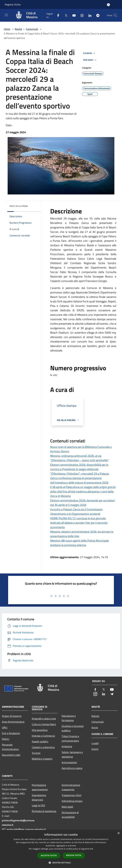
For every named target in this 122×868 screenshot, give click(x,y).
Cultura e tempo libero (44, 724)
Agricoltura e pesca (72, 768)
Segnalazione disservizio (39, 797)
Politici (6, 739)
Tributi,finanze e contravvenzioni (70, 738)
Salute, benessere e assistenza (72, 754)
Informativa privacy (72, 801)
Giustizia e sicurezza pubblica (73, 728)
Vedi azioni (90, 60)
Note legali (67, 807)
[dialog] (61, 849)
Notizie (95, 716)
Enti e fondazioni (11, 733)
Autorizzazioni (69, 762)
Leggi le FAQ (38, 805)
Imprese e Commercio (43, 736)
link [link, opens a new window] (92, 849)
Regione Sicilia (13, 4)
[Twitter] (65, 15)
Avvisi (95, 727)
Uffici (5, 727)
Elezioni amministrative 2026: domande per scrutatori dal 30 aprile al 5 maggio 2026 (83, 503)
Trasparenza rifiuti (71, 795)
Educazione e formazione (69, 718)
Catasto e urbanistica (43, 747)
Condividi (90, 53)
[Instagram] (81, 15)
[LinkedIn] (89, 15)
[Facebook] (57, 15)
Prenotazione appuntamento (40, 787)
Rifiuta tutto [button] (74, 855)
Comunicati (32, 29)
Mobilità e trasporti (42, 759)
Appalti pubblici (40, 741)
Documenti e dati (11, 755)
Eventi (95, 749)
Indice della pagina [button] (19, 206)
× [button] (118, 833)
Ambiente (67, 746)
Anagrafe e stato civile (44, 718)
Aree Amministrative (13, 722)
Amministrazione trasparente (71, 787)
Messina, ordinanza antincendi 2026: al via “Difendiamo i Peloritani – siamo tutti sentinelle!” (80, 458)
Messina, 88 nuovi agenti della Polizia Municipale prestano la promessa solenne (80, 543)
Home (7, 29)
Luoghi (95, 743)
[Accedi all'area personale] (108, 5)
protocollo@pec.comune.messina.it (26, 829)
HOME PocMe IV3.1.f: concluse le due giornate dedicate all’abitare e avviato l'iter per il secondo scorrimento (79, 523)
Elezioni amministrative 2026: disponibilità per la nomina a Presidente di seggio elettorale (79, 467)
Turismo (36, 753)
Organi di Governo (12, 716)
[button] (61, 863)
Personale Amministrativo (10, 747)
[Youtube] (73, 15)
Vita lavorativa (40, 730)
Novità (18, 29)
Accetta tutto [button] (49, 855)
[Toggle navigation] (6, 15)
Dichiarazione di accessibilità (70, 815)
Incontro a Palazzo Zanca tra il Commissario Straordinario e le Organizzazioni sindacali (76, 512)
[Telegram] (97, 15)
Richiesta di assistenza (44, 811)
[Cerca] (115, 15)
